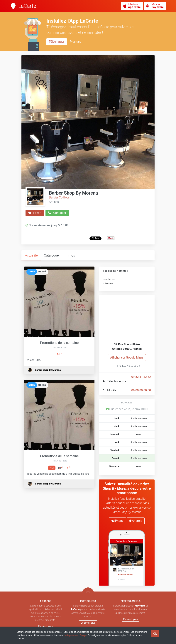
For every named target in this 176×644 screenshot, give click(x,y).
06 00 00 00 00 (141, 390)
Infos (71, 255)
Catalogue (51, 255)
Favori (35, 213)
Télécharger (57, 42)
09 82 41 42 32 (141, 377)
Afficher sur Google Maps (127, 358)
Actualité (31, 255)
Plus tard (76, 42)
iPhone (117, 521)
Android (136, 521)
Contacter (57, 213)
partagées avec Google (75, 635)
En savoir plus (46, 626)
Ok (155, 634)
